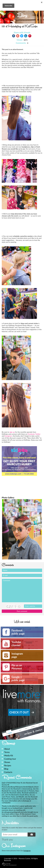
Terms (7, 752)
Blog (6, 769)
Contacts (8, 772)
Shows (7, 762)
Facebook (31, 434)
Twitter (38, 434)
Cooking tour (10, 759)
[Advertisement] (21, 76)
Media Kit (9, 756)
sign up (12, 432)
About (7, 749)
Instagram (8, 436)
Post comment (22, 611)
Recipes (8, 765)
